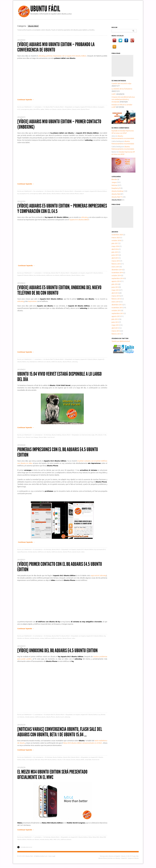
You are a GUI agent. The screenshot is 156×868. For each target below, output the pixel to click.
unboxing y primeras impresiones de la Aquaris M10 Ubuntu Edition (62, 56)
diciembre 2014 (117, 270)
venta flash (88, 760)
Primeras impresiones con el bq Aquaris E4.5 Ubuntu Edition (58, 452)
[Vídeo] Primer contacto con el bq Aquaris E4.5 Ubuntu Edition (60, 567)
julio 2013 (115, 319)
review (42, 638)
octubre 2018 (116, 240)
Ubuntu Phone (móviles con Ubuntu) (109, 858)
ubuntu (59, 109)
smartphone (33, 362)
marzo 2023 (116, 238)
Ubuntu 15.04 (102, 435)
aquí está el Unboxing (99, 575)
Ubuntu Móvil (59, 107)
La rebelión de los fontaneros (122, 89)
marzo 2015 (116, 261)
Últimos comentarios (120, 128)
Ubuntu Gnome (71, 760)
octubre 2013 (116, 310)
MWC (51, 839)
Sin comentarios (38, 191)
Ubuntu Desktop (56, 435)
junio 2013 (115, 322)
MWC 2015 (57, 839)
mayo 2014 (115, 290)
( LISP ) (114, 94)
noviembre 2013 (117, 308)
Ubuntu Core (21, 437)
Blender (114, 179)
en (116, 131)
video (83, 275)
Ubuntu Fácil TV (50, 107)
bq (18, 194)
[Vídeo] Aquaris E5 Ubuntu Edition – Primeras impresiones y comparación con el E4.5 (62, 208)
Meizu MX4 (96, 837)
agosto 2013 (116, 316)
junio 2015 (115, 255)
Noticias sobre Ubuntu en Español (110, 856)
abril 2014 (115, 293)
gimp (31, 109)
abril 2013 (115, 328)
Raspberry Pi (116, 188)
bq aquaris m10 (24, 194)
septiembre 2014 (118, 278)
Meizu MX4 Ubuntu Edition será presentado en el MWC (83, 743)
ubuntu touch (76, 552)
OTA (96, 435)
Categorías (116, 177)
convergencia (25, 109)
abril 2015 (115, 258)
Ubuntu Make (43, 437)
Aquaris (77, 107)
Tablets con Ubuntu (51, 109)
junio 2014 (115, 287)
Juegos (114, 182)
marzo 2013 (116, 331)
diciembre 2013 (117, 305)
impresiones (32, 301)
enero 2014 (116, 302)
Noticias (48, 273)
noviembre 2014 (117, 273)
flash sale (37, 760)
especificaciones (22, 552)
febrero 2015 (116, 264)
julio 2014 (115, 284)
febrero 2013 (116, 334)
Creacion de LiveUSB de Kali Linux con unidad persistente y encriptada (123, 99)
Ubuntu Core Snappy (32, 437)
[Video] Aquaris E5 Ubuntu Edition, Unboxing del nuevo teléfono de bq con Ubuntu (59, 290)
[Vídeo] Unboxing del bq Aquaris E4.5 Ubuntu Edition (57, 650)
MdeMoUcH (28, 107)
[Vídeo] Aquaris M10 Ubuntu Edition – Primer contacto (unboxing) (59, 124)
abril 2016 (115, 249)
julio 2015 (115, 252)
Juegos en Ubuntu (133, 858)
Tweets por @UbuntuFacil (121, 341)
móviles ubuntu (41, 275)
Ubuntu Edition (67, 109)
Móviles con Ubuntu (23, 638)
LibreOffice (37, 109)
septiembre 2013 (118, 313)
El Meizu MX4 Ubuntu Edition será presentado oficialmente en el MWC (52, 774)
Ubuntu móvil (76, 109)
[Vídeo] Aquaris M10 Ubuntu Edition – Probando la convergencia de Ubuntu (56, 47)
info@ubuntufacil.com (41, 856)
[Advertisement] (122, 66)
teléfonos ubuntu (65, 275)
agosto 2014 (116, 281)
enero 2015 (116, 267)
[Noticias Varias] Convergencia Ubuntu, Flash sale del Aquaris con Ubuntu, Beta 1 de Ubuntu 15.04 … (60, 732)
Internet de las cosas (88, 435)
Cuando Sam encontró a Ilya (121, 83)
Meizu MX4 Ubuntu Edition (49, 760)
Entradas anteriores (26, 847)
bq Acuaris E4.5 (101, 549)
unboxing (84, 217)
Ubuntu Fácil (45, 9)
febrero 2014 (116, 299)
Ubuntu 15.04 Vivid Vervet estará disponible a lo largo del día (59, 377)
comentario (37, 107)
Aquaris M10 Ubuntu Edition (89, 107)
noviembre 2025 (117, 235)
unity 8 (81, 194)
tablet (42, 109)
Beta (24, 760)
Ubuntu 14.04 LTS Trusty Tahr (130, 856)
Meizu (90, 837)
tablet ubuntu (47, 194)
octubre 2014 (116, 275)
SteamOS (124, 858)
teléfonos (48, 638)
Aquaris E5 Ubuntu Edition (25, 275)
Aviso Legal (52, 856)
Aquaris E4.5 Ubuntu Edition (79, 220)
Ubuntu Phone (85, 109)
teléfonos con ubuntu (53, 275)
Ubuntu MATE (80, 760)
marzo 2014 (116, 296)
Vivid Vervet (51, 437)
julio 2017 (115, 243)
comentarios (38, 435)
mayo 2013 (115, 325)
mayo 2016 (115, 246)
